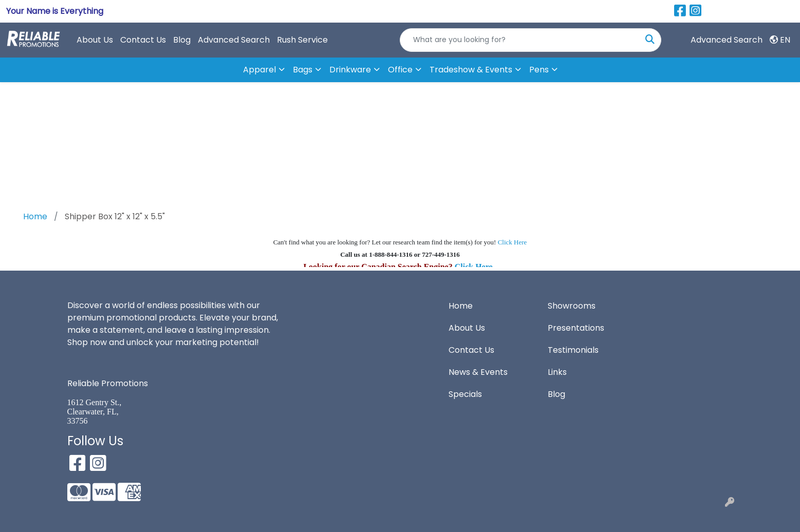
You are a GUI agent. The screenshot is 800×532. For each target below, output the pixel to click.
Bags (303, 70)
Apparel (259, 70)
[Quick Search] (520, 40)
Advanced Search (234, 40)
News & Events (478, 372)
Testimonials (573, 350)
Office (400, 70)
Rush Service (302, 40)
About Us (95, 40)
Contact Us (143, 40)
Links (557, 372)
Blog (182, 40)
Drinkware (350, 70)
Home (461, 306)
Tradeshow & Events (471, 70)
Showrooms (572, 306)
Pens (539, 70)
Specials (465, 394)
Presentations (576, 328)
